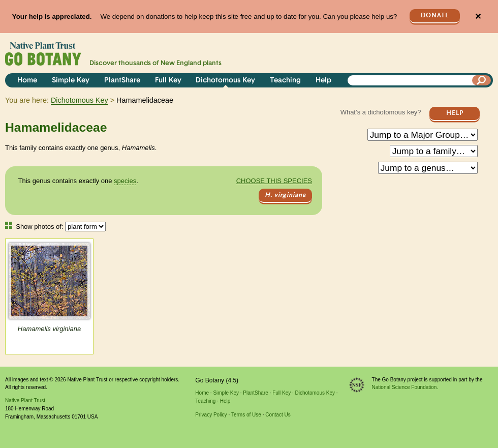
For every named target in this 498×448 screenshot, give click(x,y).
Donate (435, 16)
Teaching (285, 81)
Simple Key (71, 81)
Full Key (168, 81)
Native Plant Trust (25, 400)
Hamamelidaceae (56, 127)
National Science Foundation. (405, 387)
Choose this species (274, 181)
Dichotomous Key (225, 81)
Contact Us (278, 415)
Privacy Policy (211, 415)
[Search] (482, 80)
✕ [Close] (478, 17)
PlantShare (122, 81)
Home (27, 81)
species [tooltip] (125, 181)
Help (323, 81)
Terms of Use (246, 415)
